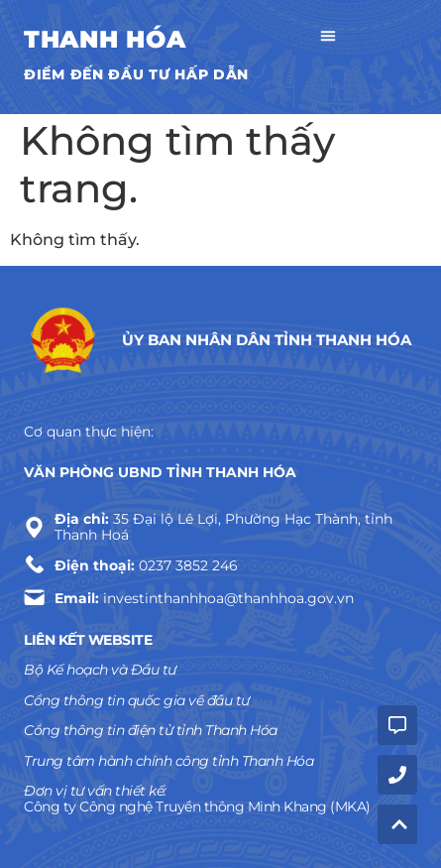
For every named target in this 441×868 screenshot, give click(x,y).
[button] (328, 39)
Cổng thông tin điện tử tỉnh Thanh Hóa (151, 730)
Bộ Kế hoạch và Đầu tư (100, 670)
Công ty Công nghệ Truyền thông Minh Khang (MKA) (197, 806)
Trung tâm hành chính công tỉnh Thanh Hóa (168, 761)
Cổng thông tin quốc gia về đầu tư (137, 700)
